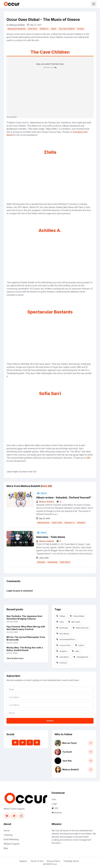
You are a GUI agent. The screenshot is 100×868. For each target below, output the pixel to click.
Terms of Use (37, 861)
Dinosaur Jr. (70, 523)
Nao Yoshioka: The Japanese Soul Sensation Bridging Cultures (24, 617)
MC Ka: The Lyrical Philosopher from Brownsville (26, 638)
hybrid (80, 645)
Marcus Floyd (69, 743)
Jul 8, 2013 (42, 558)
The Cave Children (67, 29)
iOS (55, 808)
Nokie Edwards (81, 628)
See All (46, 486)
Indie (60, 622)
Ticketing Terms (71, 861)
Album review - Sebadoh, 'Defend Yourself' (64, 498)
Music (42, 493)
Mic (89, 458)
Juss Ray (67, 761)
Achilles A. (44, 29)
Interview (41, 562)
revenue (62, 663)
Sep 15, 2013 (43, 518)
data (76, 651)
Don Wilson (63, 634)
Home (6, 831)
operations (63, 657)
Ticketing (8, 835)
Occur (54, 864)
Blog (6, 848)
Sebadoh (81, 523)
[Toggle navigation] (94, 4)
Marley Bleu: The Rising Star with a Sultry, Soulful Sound (25, 649)
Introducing (52, 562)
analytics (62, 651)
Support (23, 861)
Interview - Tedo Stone (51, 537)
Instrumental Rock (66, 639)
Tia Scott (67, 752)
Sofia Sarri (33, 29)
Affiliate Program (12, 844)
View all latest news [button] (15, 658)
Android (57, 813)
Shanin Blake (77, 616)
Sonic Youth (57, 523)
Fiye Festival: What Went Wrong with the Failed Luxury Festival (26, 628)
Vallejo (61, 616)
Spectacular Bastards (17, 29)
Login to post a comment (20, 591)
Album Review (43, 523)
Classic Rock (64, 645)
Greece (81, 29)
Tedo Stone (65, 562)
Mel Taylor (74, 622)
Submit (50, 721)
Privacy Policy (53, 861)
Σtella (54, 29)
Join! (54, 799)
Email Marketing (11, 839)
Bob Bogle (62, 628)
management (81, 657)
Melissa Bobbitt (17, 25)
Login (54, 804)
